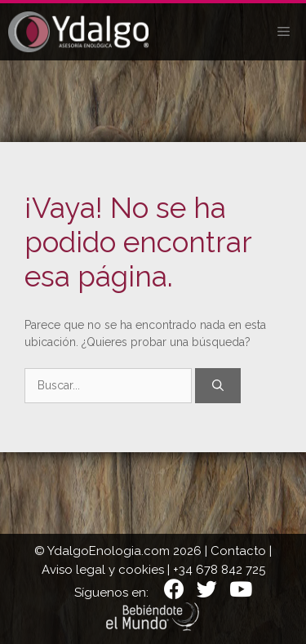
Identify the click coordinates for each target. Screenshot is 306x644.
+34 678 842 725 (219, 570)
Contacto (238, 551)
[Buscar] (218, 386)
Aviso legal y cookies (103, 570)
